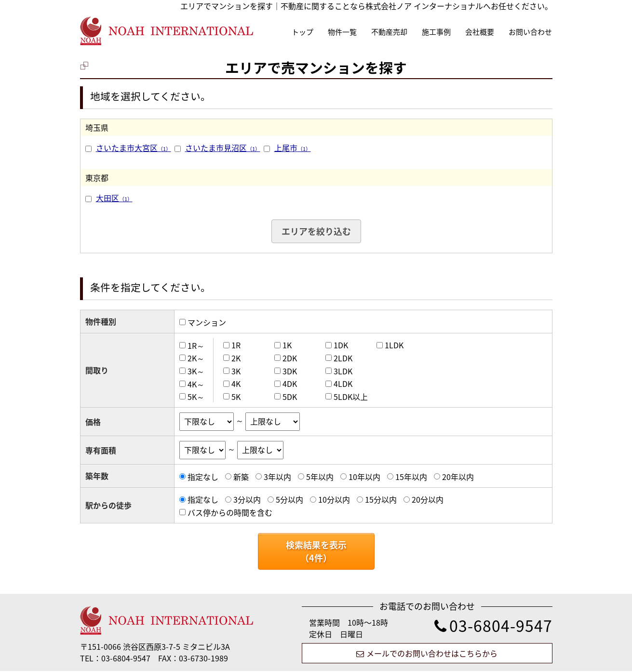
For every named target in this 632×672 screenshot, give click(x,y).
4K (236, 384)
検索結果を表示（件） (316, 551)
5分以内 (289, 499)
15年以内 (411, 477)
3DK (290, 371)
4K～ (196, 384)
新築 (241, 477)
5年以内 (320, 477)
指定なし (203, 477)
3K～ (196, 371)
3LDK (343, 371)
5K (236, 397)
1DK (341, 345)
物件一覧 (342, 32)
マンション (207, 322)
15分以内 (381, 499)
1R (236, 345)
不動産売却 (389, 32)
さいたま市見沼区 (223, 148)
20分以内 (428, 499)
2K (236, 358)
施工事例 (436, 32)
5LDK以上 (351, 397)
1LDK (394, 345)
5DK (290, 397)
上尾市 (293, 148)
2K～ (196, 358)
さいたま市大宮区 (134, 148)
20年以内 (458, 477)
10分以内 (334, 499)
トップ (303, 32)
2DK (290, 358)
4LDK (343, 384)
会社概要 (480, 32)
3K (236, 371)
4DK (290, 384)
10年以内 (364, 477)
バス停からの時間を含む (230, 512)
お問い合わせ (530, 32)
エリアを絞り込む (316, 231)
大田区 (114, 198)
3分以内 (247, 499)
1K (287, 345)
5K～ (196, 397)
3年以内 (277, 477)
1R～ (196, 345)
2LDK (343, 358)
